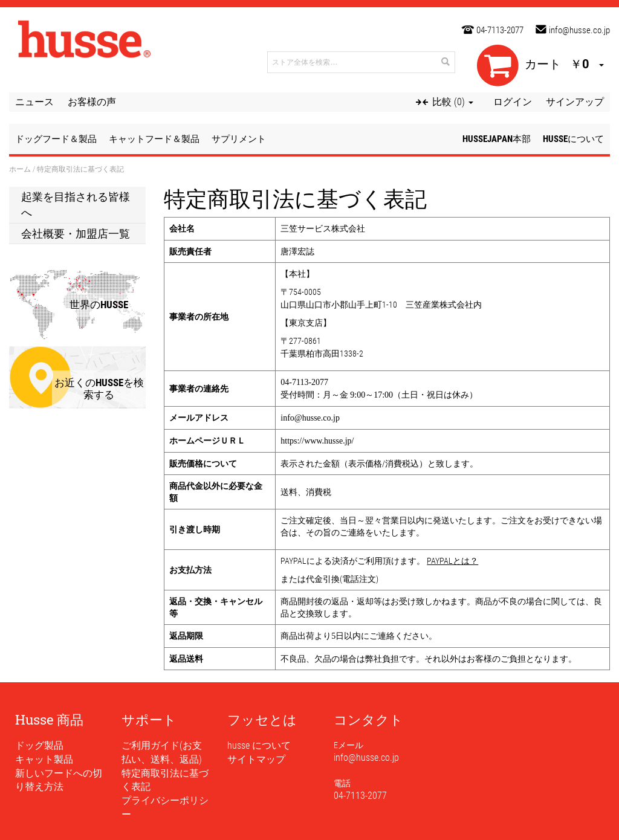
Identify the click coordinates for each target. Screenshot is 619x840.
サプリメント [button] (239, 139)
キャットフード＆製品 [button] (154, 139)
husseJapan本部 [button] (497, 139)
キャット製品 (44, 759)
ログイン (513, 102)
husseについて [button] (573, 139)
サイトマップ (256, 759)
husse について (259, 745)
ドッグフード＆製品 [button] (56, 139)
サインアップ (575, 102)
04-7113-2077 (500, 30)
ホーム (20, 169)
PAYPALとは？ (452, 561)
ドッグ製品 (39, 745)
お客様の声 (92, 102)
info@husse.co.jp (579, 30)
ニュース (34, 102)
